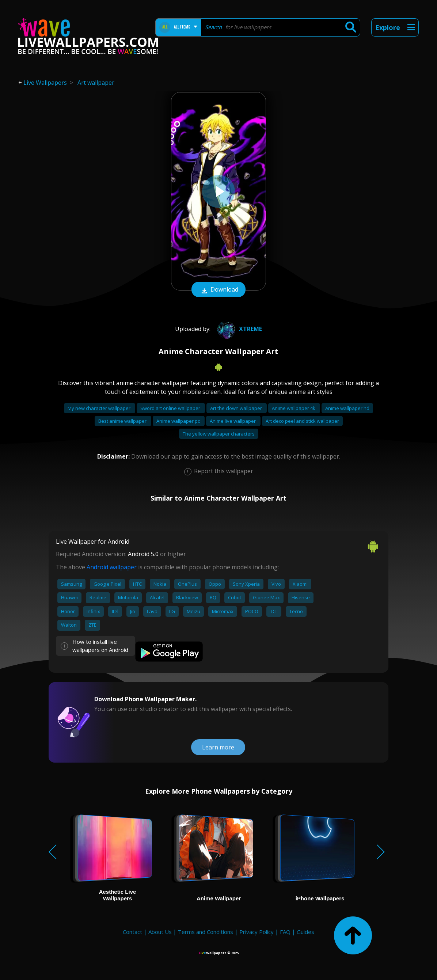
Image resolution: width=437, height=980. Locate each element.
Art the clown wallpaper (237, 408)
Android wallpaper (112, 567)
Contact (132, 932)
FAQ (285, 932)
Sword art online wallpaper (171, 408)
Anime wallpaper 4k (294, 408)
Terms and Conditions (206, 932)
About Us (160, 932)
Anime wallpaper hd (347, 408)
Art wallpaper (96, 83)
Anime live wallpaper (233, 421)
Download (218, 290)
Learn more (218, 747)
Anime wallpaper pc (179, 421)
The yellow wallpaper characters (219, 434)
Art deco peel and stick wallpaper (302, 421)
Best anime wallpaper (123, 421)
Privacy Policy (256, 932)
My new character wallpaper (100, 408)
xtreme (239, 329)
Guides (305, 932)
